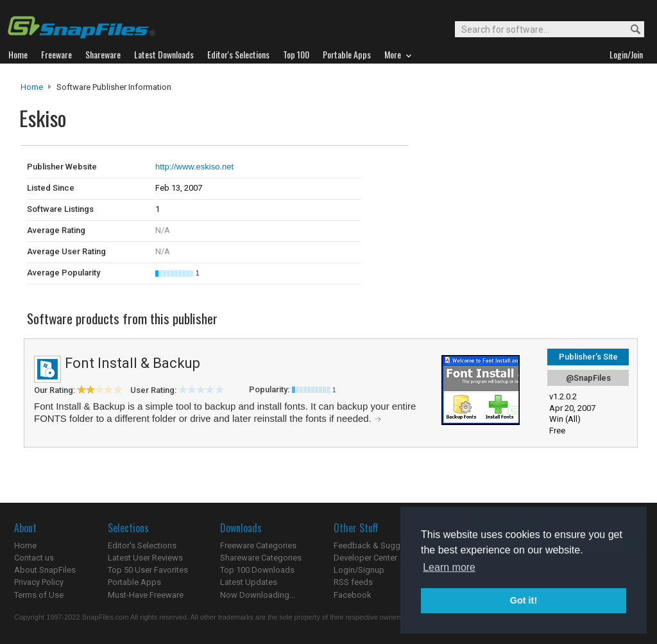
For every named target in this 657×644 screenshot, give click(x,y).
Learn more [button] (449, 567)
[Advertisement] (495, 172)
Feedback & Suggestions (381, 545)
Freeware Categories (258, 545)
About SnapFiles (45, 570)
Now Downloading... (258, 595)
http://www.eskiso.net (194, 167)
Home (32, 87)
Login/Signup (359, 570)
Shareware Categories (261, 558)
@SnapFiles (588, 378)
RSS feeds (353, 582)
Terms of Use (39, 595)
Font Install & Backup (132, 363)
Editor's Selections (142, 545)
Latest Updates (249, 582)
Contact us (34, 558)
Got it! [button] (524, 600)
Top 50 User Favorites (148, 570)
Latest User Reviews (145, 558)
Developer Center (365, 558)
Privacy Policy (39, 582)
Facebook (353, 595)
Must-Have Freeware (146, 595)
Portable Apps (134, 582)
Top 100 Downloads (257, 570)
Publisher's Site (588, 357)
